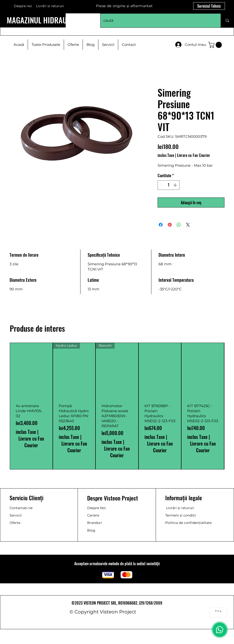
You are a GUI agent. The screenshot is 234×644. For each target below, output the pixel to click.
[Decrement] (162, 185)
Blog (91, 530)
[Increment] (175, 185)
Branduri (95, 523)
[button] (216, 45)
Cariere (93, 515)
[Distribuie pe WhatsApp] (179, 225)
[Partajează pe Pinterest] (170, 225)
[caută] (157, 21)
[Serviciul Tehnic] (209, 6)
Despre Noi (96, 508)
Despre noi (23, 6)
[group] (117, 406)
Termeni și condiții (181, 515)
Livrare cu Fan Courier (194, 155)
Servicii (16, 515)
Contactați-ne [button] (21, 508)
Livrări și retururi (180, 508)
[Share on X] (188, 225)
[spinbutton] (169, 185)
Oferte (15, 523)
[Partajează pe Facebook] (161, 225)
